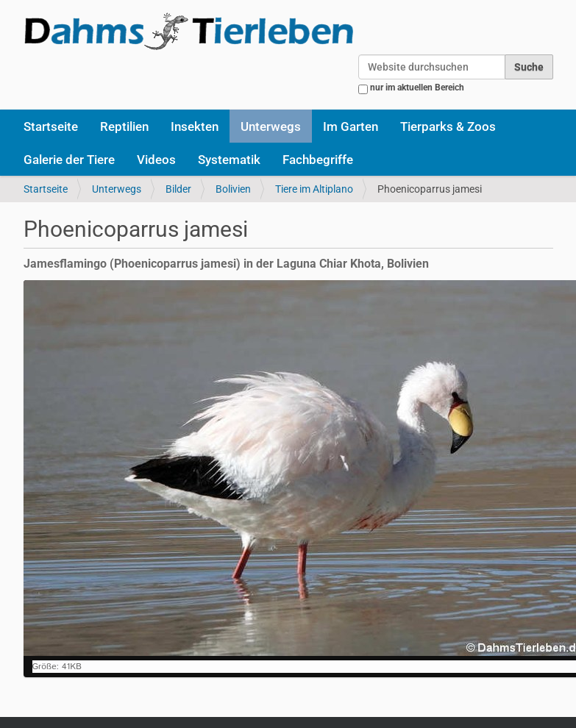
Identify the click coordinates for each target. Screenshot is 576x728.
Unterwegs (271, 126)
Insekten (195, 126)
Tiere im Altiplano (314, 189)
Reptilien (124, 126)
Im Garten (351, 126)
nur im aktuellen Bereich (417, 88)
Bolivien (233, 189)
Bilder (178, 189)
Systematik (229, 160)
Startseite (51, 126)
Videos (156, 160)
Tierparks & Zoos (448, 126)
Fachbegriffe (318, 160)
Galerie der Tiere (69, 160)
